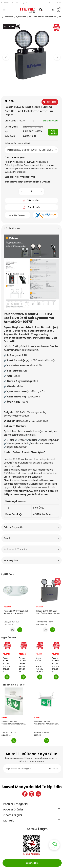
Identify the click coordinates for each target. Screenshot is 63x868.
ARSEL (5, 718)
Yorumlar (32, 549)
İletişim (60, 3)
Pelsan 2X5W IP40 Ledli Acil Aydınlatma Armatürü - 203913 (15, 612)
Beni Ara (32, 538)
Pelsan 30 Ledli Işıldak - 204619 (23, 659)
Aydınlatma (21, 17)
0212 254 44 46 (7, 3)
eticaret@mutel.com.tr (24, 3)
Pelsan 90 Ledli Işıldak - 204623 (6, 659)
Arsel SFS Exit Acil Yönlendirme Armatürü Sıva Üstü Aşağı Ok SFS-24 (15, 723)
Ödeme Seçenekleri (32, 527)
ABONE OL (54, 768)
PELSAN (6, 607)
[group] (32, 56)
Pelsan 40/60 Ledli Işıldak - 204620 (39, 659)
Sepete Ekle (32, 863)
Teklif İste (50, 102)
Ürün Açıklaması (32, 228)
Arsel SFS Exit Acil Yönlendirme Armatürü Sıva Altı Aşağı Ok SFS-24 (48, 723)
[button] (32, 90)
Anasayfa (7, 17)
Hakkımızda (52, 3)
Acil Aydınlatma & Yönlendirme (43, 17)
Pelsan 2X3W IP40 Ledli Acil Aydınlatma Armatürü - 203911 (47, 612)
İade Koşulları (32, 560)
